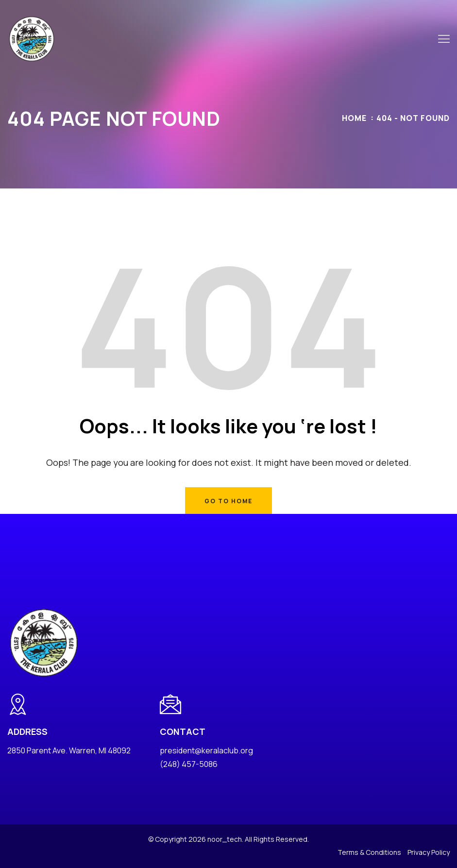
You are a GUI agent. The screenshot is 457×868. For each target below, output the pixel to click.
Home (354, 118)
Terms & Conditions (369, 852)
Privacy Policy (429, 852)
